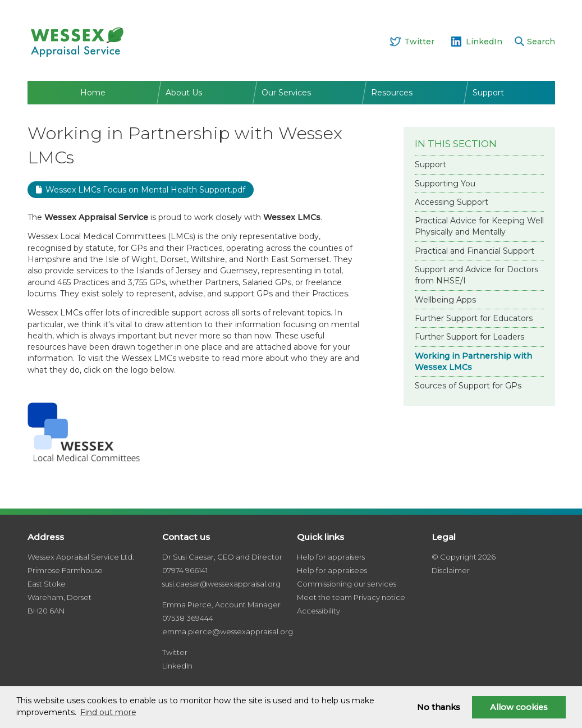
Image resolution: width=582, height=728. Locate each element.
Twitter (419, 42)
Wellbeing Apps (445, 300)
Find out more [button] (108, 712)
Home (93, 93)
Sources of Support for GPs (468, 386)
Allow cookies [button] (519, 707)
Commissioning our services (347, 584)
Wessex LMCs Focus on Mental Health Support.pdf (145, 190)
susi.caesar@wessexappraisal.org (221, 584)
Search (541, 42)
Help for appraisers (331, 557)
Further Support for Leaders (469, 337)
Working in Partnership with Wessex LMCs (473, 361)
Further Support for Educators (474, 318)
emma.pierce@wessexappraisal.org (228, 631)
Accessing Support (452, 202)
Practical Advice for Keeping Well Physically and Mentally (479, 226)
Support (488, 93)
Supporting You (445, 184)
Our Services (286, 93)
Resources (392, 93)
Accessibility (319, 611)
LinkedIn (484, 42)
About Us (184, 93)
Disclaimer (451, 570)
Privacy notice (379, 597)
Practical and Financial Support (475, 251)
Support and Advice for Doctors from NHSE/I (476, 275)
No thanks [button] (439, 707)
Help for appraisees (332, 570)
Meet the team (324, 597)
